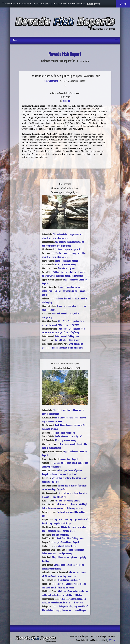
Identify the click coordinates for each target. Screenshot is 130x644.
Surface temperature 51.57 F (68, 250)
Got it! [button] (123, 4)
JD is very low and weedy (66, 265)
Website (66, 101)
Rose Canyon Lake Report (69, 580)
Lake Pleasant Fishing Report (68, 337)
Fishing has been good (65, 433)
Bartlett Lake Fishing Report (67, 340)
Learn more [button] (94, 4)
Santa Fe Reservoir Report (66, 261)
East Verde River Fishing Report (71, 539)
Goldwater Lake (51, 81)
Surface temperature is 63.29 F (68, 437)
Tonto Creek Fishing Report (65, 546)
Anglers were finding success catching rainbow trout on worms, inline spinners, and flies (64, 291)
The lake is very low (66, 269)
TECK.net (112, 640)
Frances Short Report (69, 459)
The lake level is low (61, 535)
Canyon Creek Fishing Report (67, 542)
